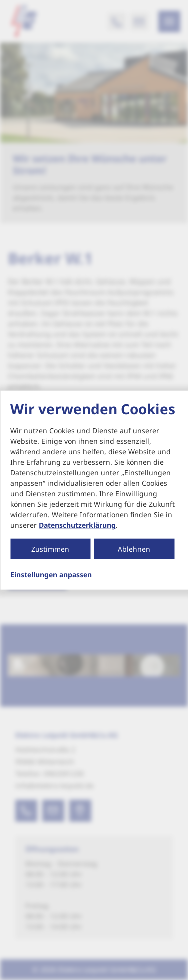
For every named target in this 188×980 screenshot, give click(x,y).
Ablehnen (134, 549)
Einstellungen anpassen (51, 575)
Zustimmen (50, 549)
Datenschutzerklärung (77, 525)
